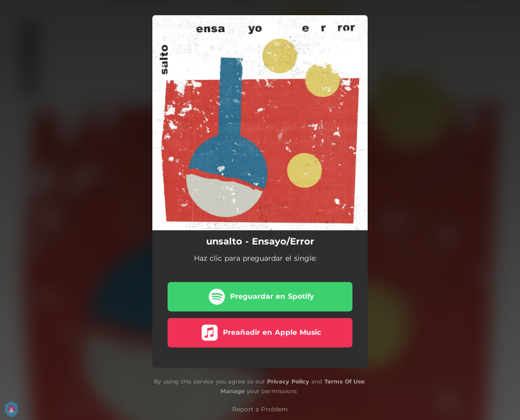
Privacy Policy (288, 381)
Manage (233, 391)
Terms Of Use (345, 381)
